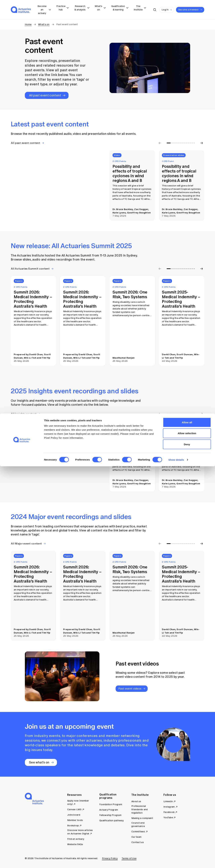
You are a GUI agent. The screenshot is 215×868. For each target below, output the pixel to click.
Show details (176, 861)
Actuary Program (109, 810)
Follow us (170, 795)
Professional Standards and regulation (140, 809)
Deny (187, 846)
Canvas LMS (74, 809)
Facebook (169, 812)
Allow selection (187, 835)
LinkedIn (168, 801)
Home (28, 24)
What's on (44, 24)
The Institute (140, 795)
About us (136, 801)
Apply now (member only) (78, 802)
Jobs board (74, 815)
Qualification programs (108, 796)
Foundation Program (111, 804)
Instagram (169, 807)
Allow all (187, 824)
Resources (74, 795)
